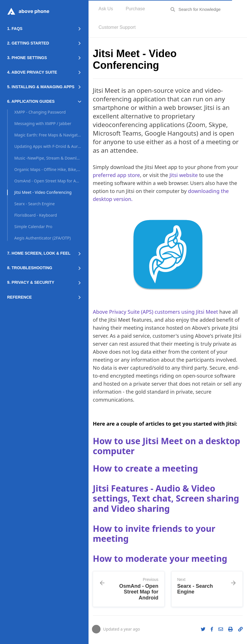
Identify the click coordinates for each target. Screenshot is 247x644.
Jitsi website (183, 175)
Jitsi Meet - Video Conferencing (43, 192)
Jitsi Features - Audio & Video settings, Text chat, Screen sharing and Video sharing (166, 498)
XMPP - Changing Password (40, 112)
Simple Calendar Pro (33, 227)
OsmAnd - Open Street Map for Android (48, 181)
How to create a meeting (145, 468)
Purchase (135, 9)
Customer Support (117, 27)
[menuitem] (106, 9)
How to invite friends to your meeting (154, 534)
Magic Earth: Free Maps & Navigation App (48, 135)
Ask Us (106, 9)
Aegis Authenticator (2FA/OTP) (43, 238)
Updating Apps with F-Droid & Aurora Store (48, 146)
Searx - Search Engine (35, 204)
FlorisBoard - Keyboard (36, 215)
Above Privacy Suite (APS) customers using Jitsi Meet (155, 312)
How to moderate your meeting (160, 559)
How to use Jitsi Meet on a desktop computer (166, 446)
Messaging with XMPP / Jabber (43, 123)
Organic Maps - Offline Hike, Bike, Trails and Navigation (48, 169)
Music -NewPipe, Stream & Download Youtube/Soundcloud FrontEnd (48, 158)
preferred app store (116, 175)
